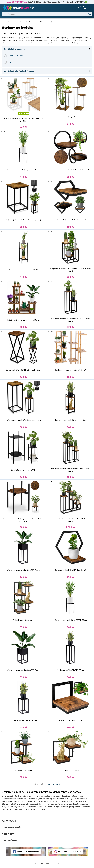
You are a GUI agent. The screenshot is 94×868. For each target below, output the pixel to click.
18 (5, 682)
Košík (84, 8)
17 (5, 181)
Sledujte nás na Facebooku (28, 851)
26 (52, 332)
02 (49, 784)
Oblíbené (80, 8)
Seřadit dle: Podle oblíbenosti (21, 71)
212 (5, 78)
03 (53, 784)
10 (5, 281)
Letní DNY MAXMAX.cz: (17, 2)
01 (45, 784)
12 (52, 532)
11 (5, 382)
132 (52, 131)
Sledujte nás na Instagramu (70, 851)
